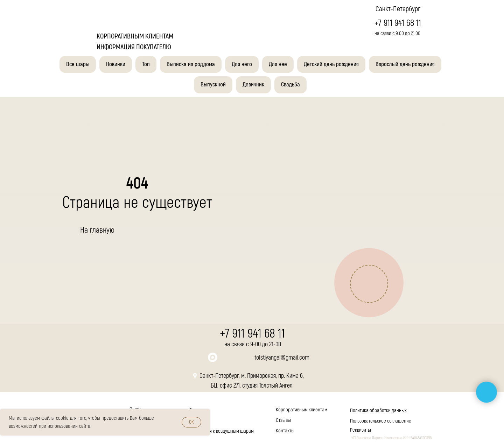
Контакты (285, 431)
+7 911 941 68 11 (398, 23)
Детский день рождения (331, 64)
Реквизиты (360, 430)
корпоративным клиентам (135, 36)
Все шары (78, 64)
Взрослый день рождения (405, 64)
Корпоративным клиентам (302, 410)
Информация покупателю (134, 47)
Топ (146, 64)
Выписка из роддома (191, 64)
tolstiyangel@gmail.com (282, 358)
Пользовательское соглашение (381, 421)
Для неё (278, 64)
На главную (97, 230)
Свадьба (290, 84)
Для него (242, 64)
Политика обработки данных (378, 410)
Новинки (116, 64)
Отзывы (283, 420)
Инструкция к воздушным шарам (221, 431)
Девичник (253, 84)
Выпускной (213, 84)
